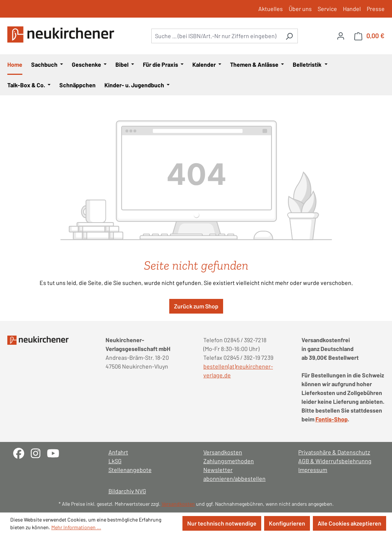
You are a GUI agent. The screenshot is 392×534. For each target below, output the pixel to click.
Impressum (313, 470)
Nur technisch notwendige (222, 523)
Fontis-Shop (332, 419)
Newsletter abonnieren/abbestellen (234, 474)
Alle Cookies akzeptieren (350, 523)
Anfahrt (118, 452)
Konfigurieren (287, 523)
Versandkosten (223, 452)
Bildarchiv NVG (127, 491)
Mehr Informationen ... (76, 527)
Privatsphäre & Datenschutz (334, 452)
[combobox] (216, 36)
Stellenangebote (130, 470)
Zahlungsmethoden (229, 461)
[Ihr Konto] (341, 36)
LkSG (115, 461)
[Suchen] (289, 36)
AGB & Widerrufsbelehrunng (335, 461)
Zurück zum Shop (196, 306)
